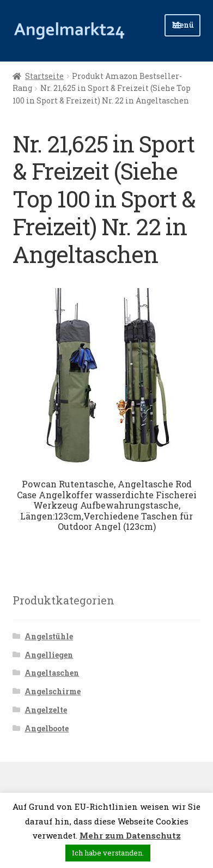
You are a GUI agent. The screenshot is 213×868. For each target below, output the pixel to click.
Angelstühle (49, 636)
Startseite (44, 76)
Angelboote (47, 728)
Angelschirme (53, 691)
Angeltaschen (52, 673)
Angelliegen (49, 655)
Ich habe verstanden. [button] (108, 853)
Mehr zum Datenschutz (130, 835)
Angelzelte (46, 710)
